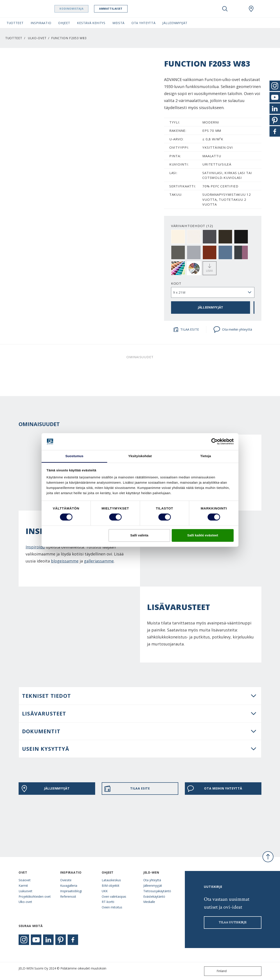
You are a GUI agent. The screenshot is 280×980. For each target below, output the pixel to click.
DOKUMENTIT (41, 731)
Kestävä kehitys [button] (91, 23)
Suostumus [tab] (74, 456)
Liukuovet (25, 891)
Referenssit (68, 896)
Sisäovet (25, 880)
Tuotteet (14, 38)
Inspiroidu (35, 547)
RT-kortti (108, 902)
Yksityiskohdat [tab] (140, 456)
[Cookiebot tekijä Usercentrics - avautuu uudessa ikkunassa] (214, 442)
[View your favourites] (238, 9)
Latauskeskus (111, 880)
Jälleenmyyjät (153, 886)
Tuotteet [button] (15, 23)
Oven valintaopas (114, 896)
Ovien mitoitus (112, 907)
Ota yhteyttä (152, 880)
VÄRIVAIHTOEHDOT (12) (192, 226)
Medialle (149, 902)
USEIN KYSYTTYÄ (46, 749)
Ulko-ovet (37, 38)
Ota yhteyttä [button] (143, 23)
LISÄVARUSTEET (44, 713)
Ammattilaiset (122, 9)
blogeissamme (65, 561)
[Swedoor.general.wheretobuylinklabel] (251, 9)
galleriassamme (99, 561)
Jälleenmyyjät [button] (175, 23)
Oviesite (66, 880)
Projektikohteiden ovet (35, 896)
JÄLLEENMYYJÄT (211, 307)
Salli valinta (139, 535)
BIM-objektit (111, 886)
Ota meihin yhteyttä (233, 330)
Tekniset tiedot (46, 696)
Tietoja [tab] (206, 456)
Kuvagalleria (69, 886)
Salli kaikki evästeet (203, 535)
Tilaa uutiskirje (233, 922)
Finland (216, 971)
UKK (105, 891)
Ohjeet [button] (64, 23)
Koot (176, 283)
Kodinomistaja (83, 9)
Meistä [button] (118, 23)
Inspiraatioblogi (71, 891)
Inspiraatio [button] (41, 23)
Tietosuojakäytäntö (157, 891)
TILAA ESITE (186, 330)
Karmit (23, 886)
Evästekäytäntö (154, 896)
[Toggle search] (225, 9)
